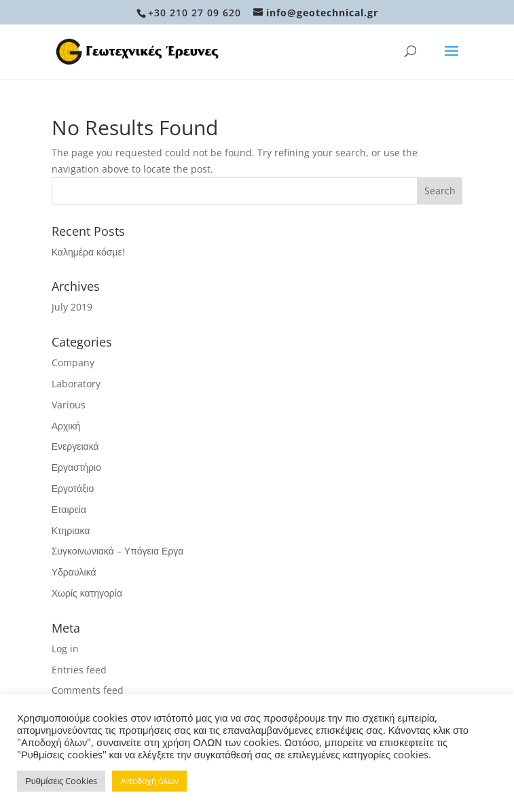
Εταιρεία (69, 509)
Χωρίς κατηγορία (87, 593)
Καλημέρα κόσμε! (88, 252)
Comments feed (88, 690)
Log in (65, 649)
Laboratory (76, 384)
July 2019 (72, 307)
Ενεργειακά (75, 446)
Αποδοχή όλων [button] (149, 781)
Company (73, 363)
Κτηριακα (71, 530)
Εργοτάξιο (73, 488)
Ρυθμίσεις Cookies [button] (61, 781)
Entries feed (79, 670)
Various (69, 405)
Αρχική (66, 426)
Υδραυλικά (74, 572)
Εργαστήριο (76, 467)
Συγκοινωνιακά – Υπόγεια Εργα (118, 551)
